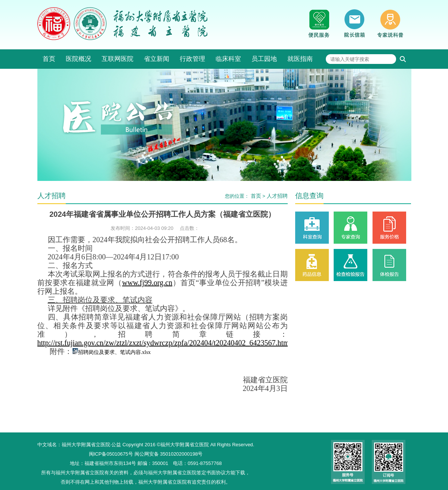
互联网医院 (118, 59)
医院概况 (78, 59)
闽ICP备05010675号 (111, 454)
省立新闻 (157, 59)
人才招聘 (277, 196)
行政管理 (192, 59)
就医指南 (300, 59)
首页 (49, 59)
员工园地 (264, 59)
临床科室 (228, 59)
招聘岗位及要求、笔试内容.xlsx (115, 352)
